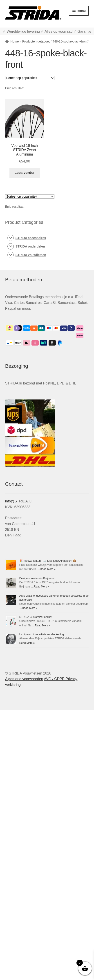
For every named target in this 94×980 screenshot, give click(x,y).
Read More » (48, 569)
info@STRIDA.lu (18, 501)
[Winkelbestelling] (30, 78)
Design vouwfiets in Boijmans (37, 578)
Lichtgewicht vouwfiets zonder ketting (42, 634)
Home (15, 41)
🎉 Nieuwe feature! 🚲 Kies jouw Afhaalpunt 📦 (48, 561)
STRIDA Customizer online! (36, 617)
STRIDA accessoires (31, 238)
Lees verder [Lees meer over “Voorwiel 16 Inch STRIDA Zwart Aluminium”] (25, 173)
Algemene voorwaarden (24, 679)
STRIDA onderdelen (30, 246)
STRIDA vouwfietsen (31, 255)
